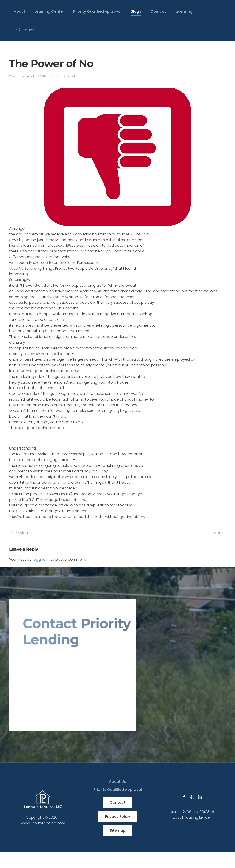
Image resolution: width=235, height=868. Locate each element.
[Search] (60, 30)
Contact (118, 802)
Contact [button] (158, 11)
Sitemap (118, 830)
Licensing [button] (184, 11)
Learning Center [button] (49, 11)
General (69, 76)
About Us (117, 782)
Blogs (136, 11)
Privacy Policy (118, 816)
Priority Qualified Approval (97, 11)
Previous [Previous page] (21, 533)
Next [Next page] (218, 533)
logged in (41, 559)
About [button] (20, 11)
